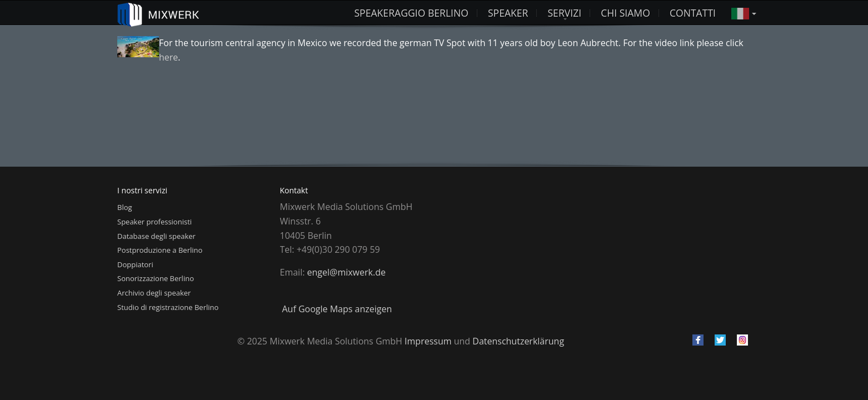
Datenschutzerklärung (518, 341)
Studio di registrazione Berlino (168, 307)
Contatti (693, 13)
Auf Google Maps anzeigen (337, 309)
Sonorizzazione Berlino (156, 278)
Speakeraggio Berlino (411, 13)
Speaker (508, 13)
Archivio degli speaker (154, 293)
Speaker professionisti (154, 222)
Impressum (428, 341)
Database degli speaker (156, 236)
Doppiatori (135, 264)
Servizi (564, 13)
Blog (125, 207)
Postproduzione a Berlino (160, 250)
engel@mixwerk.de (346, 272)
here (168, 57)
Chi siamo (625, 13)
